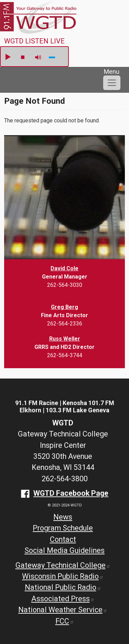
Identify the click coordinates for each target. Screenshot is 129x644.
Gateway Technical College (63, 565)
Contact (63, 539)
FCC (65, 621)
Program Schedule (63, 528)
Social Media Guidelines (64, 550)
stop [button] (23, 57)
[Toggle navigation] (112, 83)
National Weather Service (63, 610)
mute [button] (38, 57)
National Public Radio (63, 587)
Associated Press (63, 599)
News (63, 517)
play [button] (8, 57)
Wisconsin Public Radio (63, 576)
